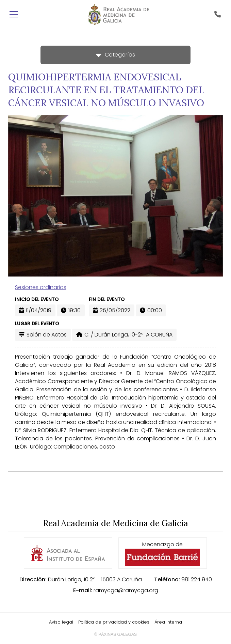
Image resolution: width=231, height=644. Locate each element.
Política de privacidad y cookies (114, 622)
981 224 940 (197, 579)
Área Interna (168, 622)
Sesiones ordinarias (41, 287)
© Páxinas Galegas (115, 634)
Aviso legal (61, 622)
